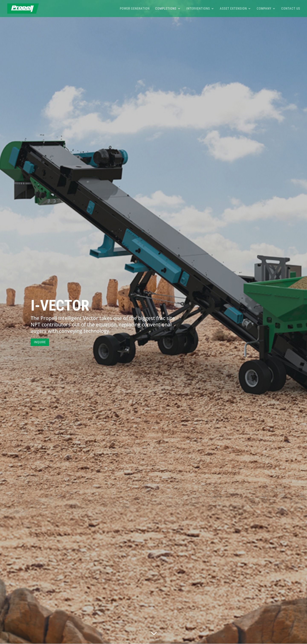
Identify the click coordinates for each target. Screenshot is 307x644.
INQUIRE (40, 342)
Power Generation (135, 9)
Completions (166, 9)
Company (264, 9)
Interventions (198, 9)
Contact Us (291, 9)
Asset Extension (233, 9)
